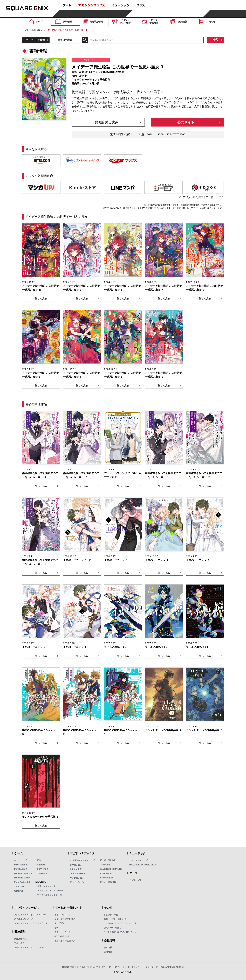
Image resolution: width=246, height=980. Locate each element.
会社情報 (108, 948)
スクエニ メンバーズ (24, 919)
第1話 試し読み (107, 122)
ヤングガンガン (77, 878)
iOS (39, 860)
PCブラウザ (43, 869)
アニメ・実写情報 (108, 882)
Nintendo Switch (22, 878)
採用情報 (108, 952)
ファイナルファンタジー (66, 919)
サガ (57, 928)
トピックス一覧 (111, 915)
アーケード (42, 873)
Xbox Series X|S (22, 882)
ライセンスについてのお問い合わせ (120, 932)
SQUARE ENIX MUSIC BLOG (143, 865)
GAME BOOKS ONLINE (111, 869)
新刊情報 (36, 30)
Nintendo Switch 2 (23, 873)
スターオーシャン (63, 932)
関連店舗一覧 (20, 939)
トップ (25, 30)
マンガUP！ (105, 865)
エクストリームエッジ (65, 941)
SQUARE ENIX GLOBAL (173, 967)
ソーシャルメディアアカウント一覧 (120, 923)
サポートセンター (134, 967)
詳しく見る (41, 299)
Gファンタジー (77, 869)
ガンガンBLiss (107, 878)
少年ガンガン (76, 865)
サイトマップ (151, 967)
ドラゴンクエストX (46, 886)
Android (41, 865)
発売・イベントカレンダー (116, 919)
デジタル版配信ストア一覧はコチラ (203, 197)
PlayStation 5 (21, 865)
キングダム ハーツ (63, 923)
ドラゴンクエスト (63, 915)
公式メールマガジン (113, 928)
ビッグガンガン (77, 882)
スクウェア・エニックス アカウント (31, 923)
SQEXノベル (105, 873)
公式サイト (186, 122)
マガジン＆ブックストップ (82, 860)
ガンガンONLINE (108, 860)
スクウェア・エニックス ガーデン (30, 948)
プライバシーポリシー (112, 967)
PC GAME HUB (62, 936)
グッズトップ (135, 880)
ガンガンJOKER (77, 873)
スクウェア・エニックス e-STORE (30, 915)
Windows (19, 891)
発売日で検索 (65, 40)
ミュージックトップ (138, 860)
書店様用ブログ (69, 967)
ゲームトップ (20, 860)
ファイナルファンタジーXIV (50, 891)
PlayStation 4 (21, 869)
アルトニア (19, 943)
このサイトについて (89, 967)
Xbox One (19, 886)
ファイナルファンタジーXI (49, 895)
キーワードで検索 (35, 40)
